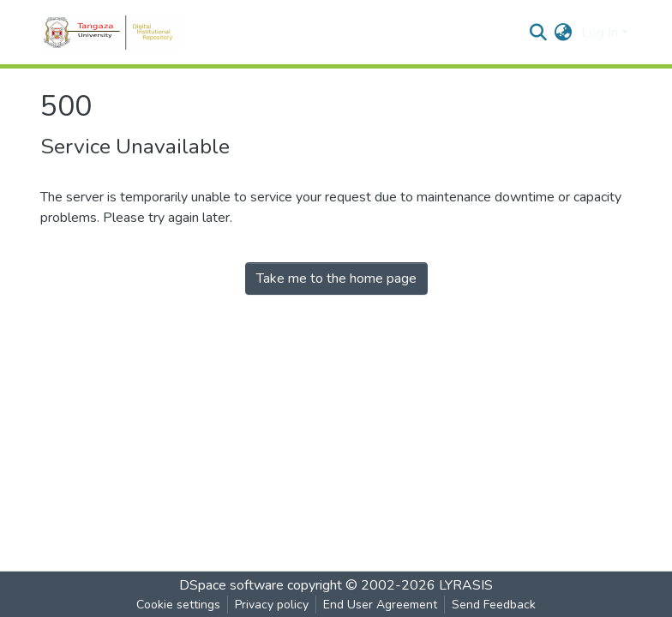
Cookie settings (178, 605)
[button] (564, 33)
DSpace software (231, 585)
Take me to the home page (336, 279)
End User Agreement (380, 605)
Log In (600, 33)
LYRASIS (466, 585)
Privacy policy (272, 605)
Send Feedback (494, 605)
